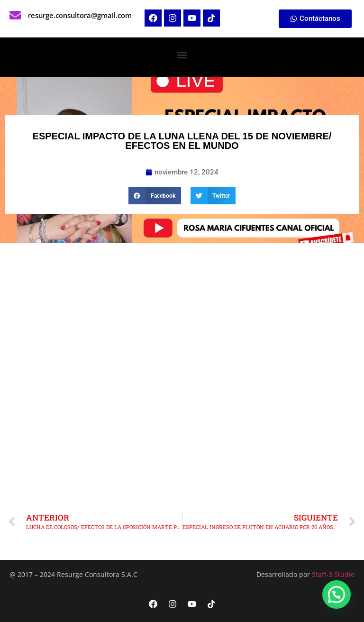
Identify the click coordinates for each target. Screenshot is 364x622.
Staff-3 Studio (333, 574)
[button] (182, 55)
